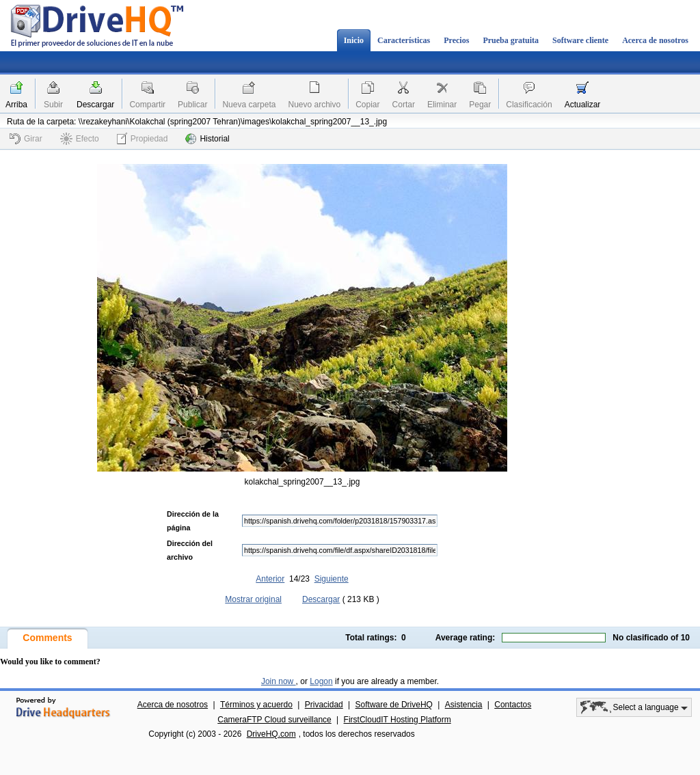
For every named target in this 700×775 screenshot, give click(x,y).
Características (404, 40)
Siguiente (332, 579)
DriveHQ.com (271, 734)
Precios (456, 40)
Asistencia (464, 705)
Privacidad (324, 705)
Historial (207, 139)
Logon (321, 681)
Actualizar (583, 105)
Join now (279, 681)
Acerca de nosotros (655, 40)
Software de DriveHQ (394, 705)
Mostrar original (253, 599)
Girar (26, 139)
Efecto (80, 139)
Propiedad (143, 138)
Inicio (354, 40)
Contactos (513, 705)
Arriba (16, 105)
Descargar (95, 105)
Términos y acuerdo (256, 705)
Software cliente (580, 40)
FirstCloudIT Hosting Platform (398, 720)
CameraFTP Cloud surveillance (274, 720)
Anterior (270, 579)
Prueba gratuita (511, 40)
